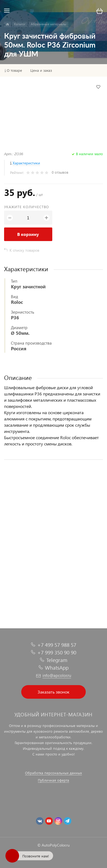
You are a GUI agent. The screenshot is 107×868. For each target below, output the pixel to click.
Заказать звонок (53, 692)
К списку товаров (24, 250)
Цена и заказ (41, 70)
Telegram (57, 660)
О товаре (14, 70)
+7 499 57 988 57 (57, 645)
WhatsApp (57, 668)
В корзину (28, 234)
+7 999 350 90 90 (57, 652)
